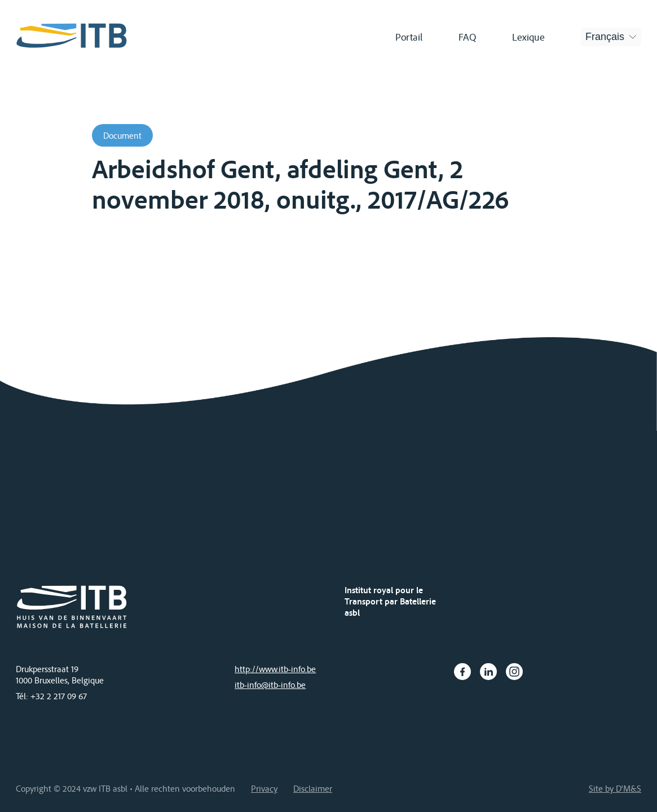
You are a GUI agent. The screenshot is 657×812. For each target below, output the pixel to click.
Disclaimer (313, 788)
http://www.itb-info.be (275, 669)
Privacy (264, 788)
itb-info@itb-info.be (270, 685)
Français (605, 37)
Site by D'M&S (615, 788)
